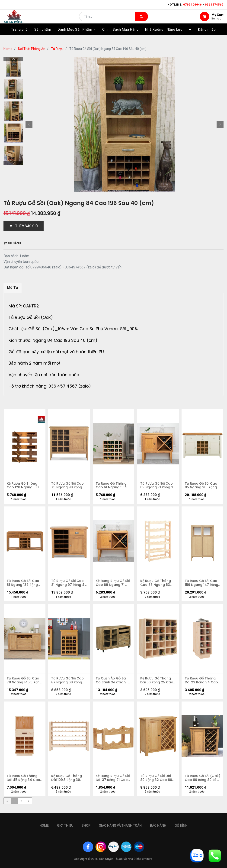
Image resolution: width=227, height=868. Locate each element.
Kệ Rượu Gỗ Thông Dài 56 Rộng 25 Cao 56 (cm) (157, 682)
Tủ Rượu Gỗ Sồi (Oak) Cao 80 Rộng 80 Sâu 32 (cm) (201, 780)
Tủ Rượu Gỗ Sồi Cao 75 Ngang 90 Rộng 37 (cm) (68, 486)
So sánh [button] (12, 243)
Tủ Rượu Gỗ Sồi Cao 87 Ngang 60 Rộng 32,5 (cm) (68, 682)
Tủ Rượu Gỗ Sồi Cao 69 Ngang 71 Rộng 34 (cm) (157, 486)
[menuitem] (19, 36)
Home (8, 49)
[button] (190, 36)
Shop (86, 826)
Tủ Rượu (57, 49)
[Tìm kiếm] (141, 20)
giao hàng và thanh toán (120, 826)
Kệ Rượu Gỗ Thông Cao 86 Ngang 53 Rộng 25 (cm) (156, 584)
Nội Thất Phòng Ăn (32, 49)
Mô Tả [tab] (13, 288)
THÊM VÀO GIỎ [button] (24, 226)
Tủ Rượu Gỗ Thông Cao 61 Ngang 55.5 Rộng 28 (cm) (112, 486)
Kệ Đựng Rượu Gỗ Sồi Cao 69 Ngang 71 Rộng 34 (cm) (113, 584)
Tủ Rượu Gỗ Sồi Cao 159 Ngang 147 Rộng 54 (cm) (202, 584)
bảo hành (158, 826)
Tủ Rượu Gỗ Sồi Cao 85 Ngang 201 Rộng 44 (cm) (201, 486)
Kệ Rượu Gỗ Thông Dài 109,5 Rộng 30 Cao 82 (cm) (67, 780)
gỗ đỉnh (181, 826)
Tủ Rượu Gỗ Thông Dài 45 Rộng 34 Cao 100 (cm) (24, 780)
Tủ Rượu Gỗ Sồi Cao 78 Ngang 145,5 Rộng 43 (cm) (23, 682)
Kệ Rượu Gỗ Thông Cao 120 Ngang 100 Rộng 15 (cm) (23, 486)
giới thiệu (65, 826)
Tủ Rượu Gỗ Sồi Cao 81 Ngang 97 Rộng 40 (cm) (68, 584)
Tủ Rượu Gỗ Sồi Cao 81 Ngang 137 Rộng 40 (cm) (23, 584)
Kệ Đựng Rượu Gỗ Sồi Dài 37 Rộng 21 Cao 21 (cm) (113, 780)
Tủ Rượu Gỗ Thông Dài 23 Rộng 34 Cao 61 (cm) (202, 682)
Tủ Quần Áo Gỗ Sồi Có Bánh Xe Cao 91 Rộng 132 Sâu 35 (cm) (112, 682)
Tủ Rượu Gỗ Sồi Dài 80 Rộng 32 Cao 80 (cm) (156, 780)
